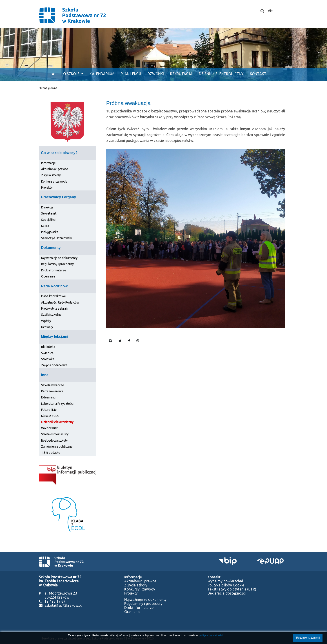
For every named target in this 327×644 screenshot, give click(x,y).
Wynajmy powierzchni (225, 581)
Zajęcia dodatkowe (54, 365)
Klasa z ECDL (50, 416)
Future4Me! (49, 410)
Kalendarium (102, 74)
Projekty (47, 188)
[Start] (52, 74)
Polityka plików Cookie (226, 585)
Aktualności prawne (55, 169)
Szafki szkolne (51, 315)
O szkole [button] (72, 74)
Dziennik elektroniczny (221, 74)
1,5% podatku (51, 453)
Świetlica (47, 353)
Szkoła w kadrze (53, 385)
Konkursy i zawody (54, 181)
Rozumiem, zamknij (308, 638)
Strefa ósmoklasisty (55, 434)
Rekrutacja (181, 74)
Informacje (48, 163)
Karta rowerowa (52, 391)
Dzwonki (156, 74)
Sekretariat (49, 213)
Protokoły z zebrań (54, 309)
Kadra (45, 226)
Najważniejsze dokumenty (59, 258)
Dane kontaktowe (53, 296)
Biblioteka (48, 347)
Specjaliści (48, 220)
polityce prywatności (211, 635)
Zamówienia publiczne (57, 447)
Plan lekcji (131, 74)
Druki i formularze (54, 270)
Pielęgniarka (50, 232)
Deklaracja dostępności (227, 593)
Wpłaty (46, 321)
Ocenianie (48, 276)
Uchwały (47, 327)
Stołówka (48, 359)
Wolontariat (49, 428)
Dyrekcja (47, 207)
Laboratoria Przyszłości (57, 404)
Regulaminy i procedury (57, 264)
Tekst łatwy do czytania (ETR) (232, 589)
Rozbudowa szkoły (54, 441)
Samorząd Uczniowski (56, 238)
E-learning (48, 397)
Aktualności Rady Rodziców (60, 302)
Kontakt (258, 74)
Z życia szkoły (51, 175)
